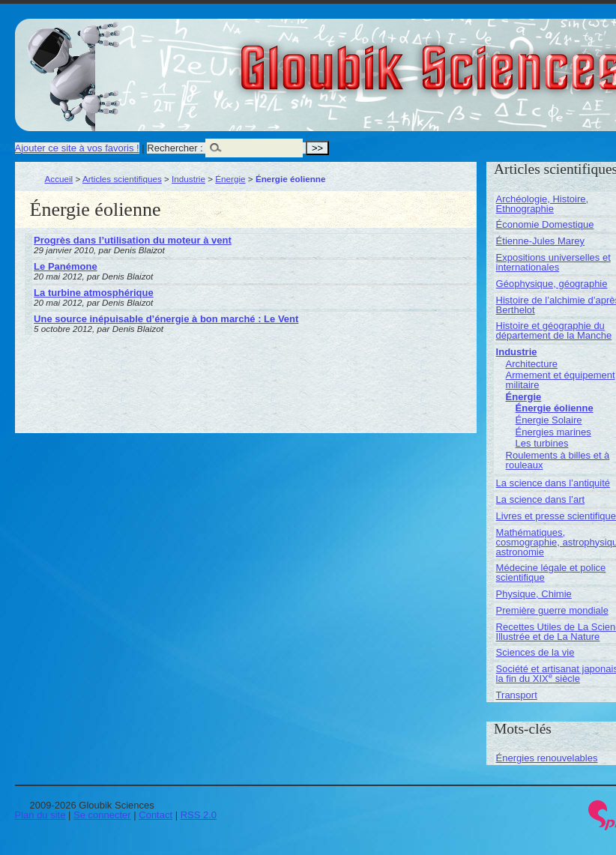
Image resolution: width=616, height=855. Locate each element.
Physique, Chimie (534, 594)
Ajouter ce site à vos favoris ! (77, 148)
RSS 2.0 (199, 815)
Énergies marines (553, 432)
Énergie (230, 179)
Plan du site (40, 815)
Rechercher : (175, 148)
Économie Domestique (545, 224)
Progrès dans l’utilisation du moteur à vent (133, 240)
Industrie (188, 179)
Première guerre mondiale (552, 610)
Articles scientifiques (122, 179)
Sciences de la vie (535, 652)
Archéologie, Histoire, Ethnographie (543, 204)
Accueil (59, 179)
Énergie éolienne (555, 408)
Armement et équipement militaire (561, 380)
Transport (517, 695)
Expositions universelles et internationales (553, 262)
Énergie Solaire (549, 420)
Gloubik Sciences (516, 58)
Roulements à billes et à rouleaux (558, 460)
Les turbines (542, 443)
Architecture (532, 364)
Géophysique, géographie (552, 284)
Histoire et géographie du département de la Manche (554, 330)
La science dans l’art (541, 499)
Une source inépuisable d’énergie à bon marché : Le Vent (166, 319)
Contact (155, 815)
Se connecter (102, 815)
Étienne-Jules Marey (541, 241)
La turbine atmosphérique (94, 293)
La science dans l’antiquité (553, 483)
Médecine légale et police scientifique (551, 572)
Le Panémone (66, 266)
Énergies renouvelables (547, 758)
